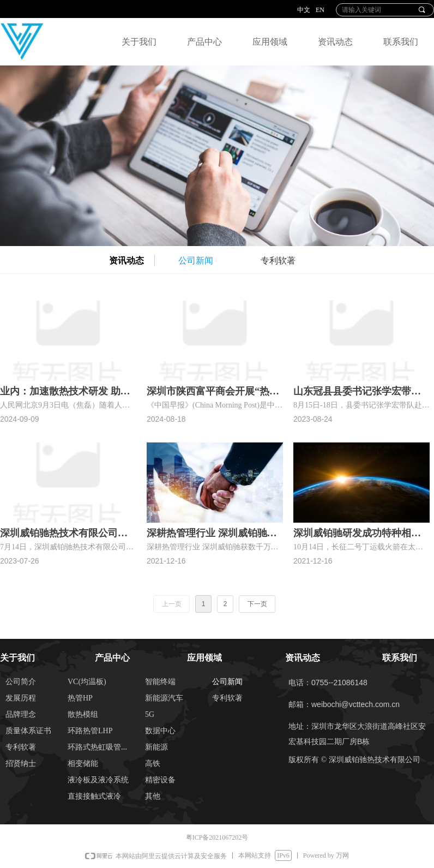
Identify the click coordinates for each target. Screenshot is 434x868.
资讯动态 (335, 42)
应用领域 (270, 42)
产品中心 (204, 42)
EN (320, 10)
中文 (304, 10)
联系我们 (401, 42)
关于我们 (139, 42)
